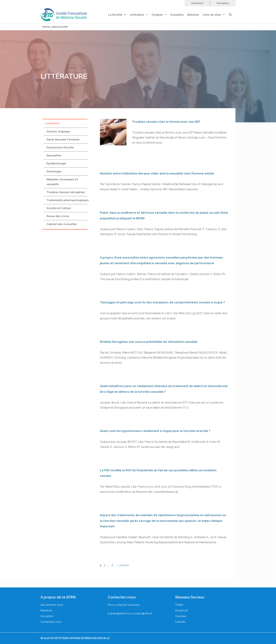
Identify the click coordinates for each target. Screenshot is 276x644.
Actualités (177, 15)
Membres (46, 610)
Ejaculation (54, 156)
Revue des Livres (58, 216)
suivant (122, 565)
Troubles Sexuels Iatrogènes (66, 192)
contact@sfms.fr (142, 614)
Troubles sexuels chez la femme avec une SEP (166, 122)
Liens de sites (216, 15)
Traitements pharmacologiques (68, 200)
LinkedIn (180, 622)
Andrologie (54, 171)
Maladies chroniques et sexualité (62, 182)
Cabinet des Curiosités (62, 224)
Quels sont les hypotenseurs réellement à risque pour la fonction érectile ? (155, 431)
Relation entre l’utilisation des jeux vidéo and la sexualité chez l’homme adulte (157, 174)
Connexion (197, 3)
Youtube (181, 616)
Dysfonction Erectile (60, 148)
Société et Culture (59, 208)
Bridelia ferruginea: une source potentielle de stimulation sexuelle (149, 342)
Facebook (182, 610)
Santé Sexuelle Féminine (63, 140)
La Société (119, 15)
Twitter (179, 605)
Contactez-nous (51, 622)
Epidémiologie (56, 163)
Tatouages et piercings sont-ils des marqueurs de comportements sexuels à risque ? (162, 302)
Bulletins (193, 15)
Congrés (161, 15)
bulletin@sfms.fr (118, 614)
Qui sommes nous (52, 605)
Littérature (141, 15)
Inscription (223, 3)
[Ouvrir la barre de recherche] (232, 15)
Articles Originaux (58, 132)
